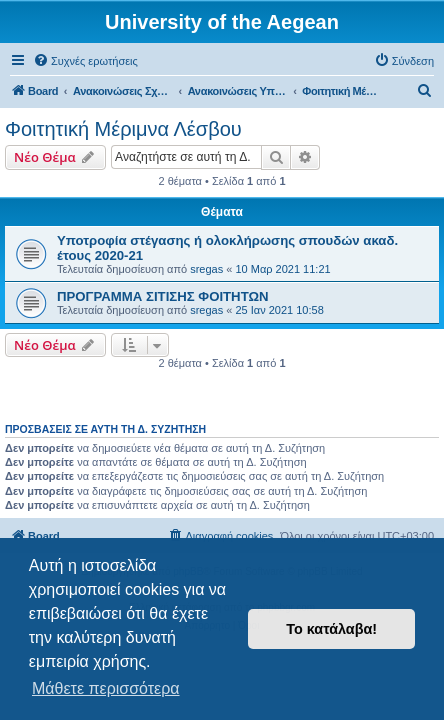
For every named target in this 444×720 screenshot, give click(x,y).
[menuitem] (85, 61)
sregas (206, 269)
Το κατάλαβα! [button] (331, 629)
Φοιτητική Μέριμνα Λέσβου (123, 129)
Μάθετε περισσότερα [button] (106, 688)
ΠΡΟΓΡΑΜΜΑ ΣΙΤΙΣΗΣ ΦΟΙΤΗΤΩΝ (163, 296)
